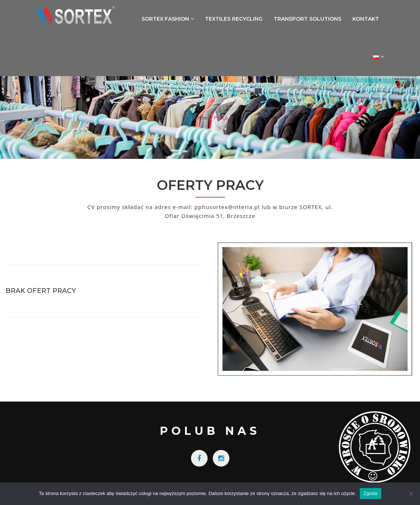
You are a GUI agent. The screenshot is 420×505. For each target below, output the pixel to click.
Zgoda (371, 493)
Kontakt (366, 19)
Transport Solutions (308, 19)
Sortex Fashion (165, 19)
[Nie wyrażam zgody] (411, 494)
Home (200, 117)
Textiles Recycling (234, 19)
